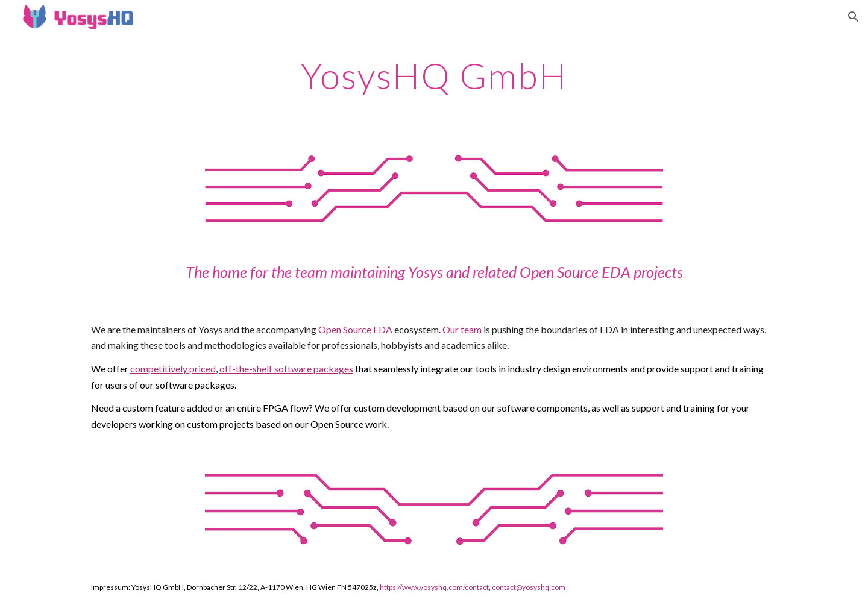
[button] (854, 17)
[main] (434, 75)
